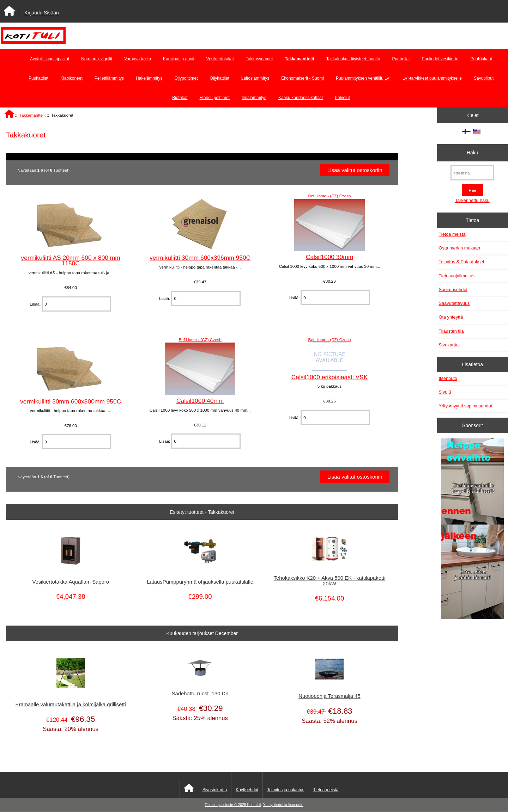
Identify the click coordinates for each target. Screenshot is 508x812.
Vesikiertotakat (220, 59)
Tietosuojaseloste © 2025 (226, 805)
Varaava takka (138, 59)
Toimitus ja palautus (286, 790)
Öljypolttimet (186, 78)
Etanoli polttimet (215, 98)
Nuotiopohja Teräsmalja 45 (329, 696)
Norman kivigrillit (97, 59)
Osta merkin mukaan (460, 248)
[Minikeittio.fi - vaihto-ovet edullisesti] (472, 530)
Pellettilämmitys (109, 78)
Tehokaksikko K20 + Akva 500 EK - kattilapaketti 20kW (330, 581)
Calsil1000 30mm (329, 257)
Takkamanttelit (32, 115)
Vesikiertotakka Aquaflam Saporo (71, 582)
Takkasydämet (259, 59)
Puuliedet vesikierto (440, 59)
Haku (472, 153)
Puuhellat (401, 59)
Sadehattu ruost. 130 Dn (200, 694)
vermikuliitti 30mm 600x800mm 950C (71, 401)
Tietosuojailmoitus (457, 276)
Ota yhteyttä (451, 317)
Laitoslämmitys (255, 78)
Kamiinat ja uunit (179, 59)
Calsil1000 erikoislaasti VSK (330, 377)
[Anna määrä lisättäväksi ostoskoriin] (76, 304)
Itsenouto (448, 378)
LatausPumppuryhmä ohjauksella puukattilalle (200, 582)
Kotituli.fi (254, 805)
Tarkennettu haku (472, 200)
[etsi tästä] (472, 173)
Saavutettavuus (454, 303)
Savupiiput (484, 78)
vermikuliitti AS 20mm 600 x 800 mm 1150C (71, 260)
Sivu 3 (445, 392)
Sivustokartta (215, 790)
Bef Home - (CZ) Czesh (329, 196)
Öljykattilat (220, 78)
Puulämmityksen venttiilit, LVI (363, 78)
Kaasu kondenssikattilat (301, 98)
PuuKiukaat (481, 59)
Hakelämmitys (149, 78)
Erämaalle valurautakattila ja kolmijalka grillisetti (71, 705)
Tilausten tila (451, 331)
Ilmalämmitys (254, 98)
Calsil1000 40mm (200, 401)
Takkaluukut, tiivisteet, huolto (353, 59)
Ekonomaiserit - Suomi (303, 78)
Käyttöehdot (247, 790)
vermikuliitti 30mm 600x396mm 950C (200, 258)
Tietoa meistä (452, 234)
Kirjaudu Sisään (41, 13)
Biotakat (180, 98)
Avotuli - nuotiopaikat (50, 59)
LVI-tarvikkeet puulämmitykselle (432, 78)
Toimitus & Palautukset (462, 262)
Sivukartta (449, 345)
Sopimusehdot (453, 290)
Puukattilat (38, 78)
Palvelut (342, 98)
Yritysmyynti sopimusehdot (466, 406)
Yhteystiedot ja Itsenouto (283, 805)
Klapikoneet (71, 78)
